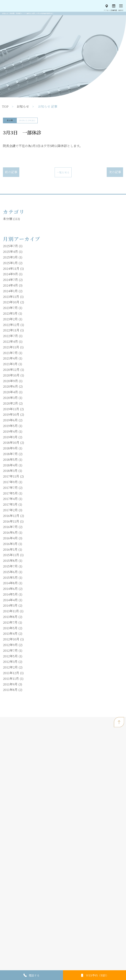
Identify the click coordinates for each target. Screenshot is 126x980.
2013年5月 (10, 628)
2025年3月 (10, 257)
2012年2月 (10, 667)
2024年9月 (10, 274)
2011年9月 (10, 684)
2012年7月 (10, 650)
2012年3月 (10, 662)
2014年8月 (10, 583)
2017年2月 (10, 510)
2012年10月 (11, 639)
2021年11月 (11, 347)
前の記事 (11, 172)
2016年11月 (11, 521)
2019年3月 (10, 437)
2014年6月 (10, 589)
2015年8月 (10, 561)
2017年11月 (11, 476)
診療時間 (114, 10)
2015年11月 (11, 555)
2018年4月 (10, 465)
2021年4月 (10, 358)
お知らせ (23, 106)
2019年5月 (10, 426)
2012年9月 (10, 645)
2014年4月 (10, 600)
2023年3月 (10, 313)
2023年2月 (10, 319)
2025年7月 (10, 246)
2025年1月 (10, 263)
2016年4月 (10, 538)
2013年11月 (11, 611)
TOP (5, 106)
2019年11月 (11, 409)
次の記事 (115, 172)
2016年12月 (11, 516)
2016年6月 (10, 532)
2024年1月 (10, 291)
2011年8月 (10, 690)
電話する (34, 975)
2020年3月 (10, 398)
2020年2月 (10, 403)
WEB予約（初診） (97, 975)
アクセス (107, 10)
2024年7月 (10, 280)
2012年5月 (10, 656)
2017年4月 (10, 499)
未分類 (10, 120)
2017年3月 (10, 504)
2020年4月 (10, 392)
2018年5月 (10, 459)
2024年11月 (11, 269)
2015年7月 (10, 566)
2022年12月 (11, 325)
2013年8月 (10, 617)
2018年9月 (10, 448)
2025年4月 (10, 252)
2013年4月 (10, 633)
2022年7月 (10, 336)
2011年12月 (11, 673)
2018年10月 (11, 443)
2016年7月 (10, 527)
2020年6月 (10, 386)
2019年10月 (11, 414)
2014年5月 (10, 594)
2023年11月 (11, 297)
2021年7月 (10, 353)
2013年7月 (10, 622)
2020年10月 (11, 375)
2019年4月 (10, 431)
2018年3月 (10, 471)
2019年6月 (10, 420)
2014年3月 (10, 605)
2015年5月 (10, 577)
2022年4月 (10, 341)
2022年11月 (11, 330)
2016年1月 (10, 549)
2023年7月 (10, 308)
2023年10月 (11, 302)
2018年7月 (10, 454)
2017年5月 (10, 493)
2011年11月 (11, 679)
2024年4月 (10, 285)
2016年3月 (10, 544)
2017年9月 (10, 482)
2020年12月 (11, 370)
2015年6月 (10, 572)
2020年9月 (10, 381)
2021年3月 (10, 364)
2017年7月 (10, 488)
